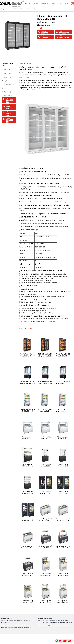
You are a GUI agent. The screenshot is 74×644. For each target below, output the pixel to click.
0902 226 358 (64, 33)
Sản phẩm (44, 4)
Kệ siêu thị (5, 88)
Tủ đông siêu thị (7, 73)
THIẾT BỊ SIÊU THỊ (17, 9)
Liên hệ (66, 4)
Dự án (59, 4)
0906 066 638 (46, 33)
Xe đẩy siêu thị (6, 92)
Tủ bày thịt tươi (6, 77)
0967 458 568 (46, 38)
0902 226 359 (64, 38)
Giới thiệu (36, 4)
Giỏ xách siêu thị (7, 96)
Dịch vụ (53, 4)
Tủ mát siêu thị (31, 9)
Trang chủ (27, 4)
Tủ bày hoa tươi (7, 81)
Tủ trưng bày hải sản (8, 85)
